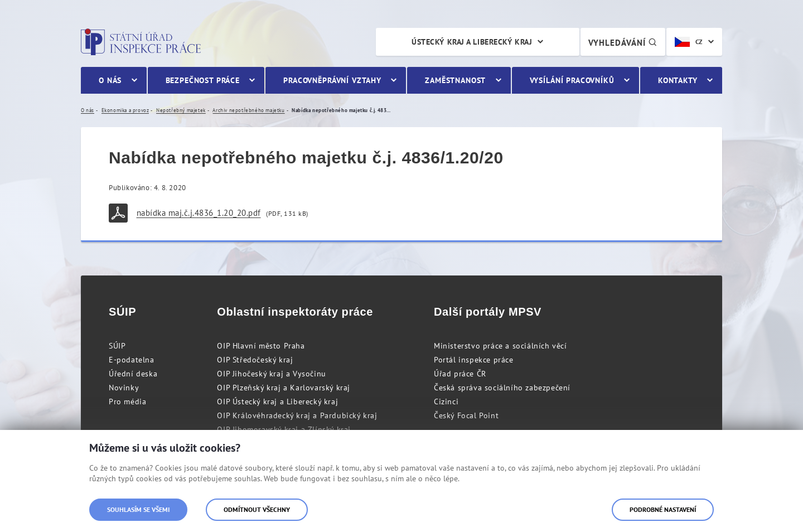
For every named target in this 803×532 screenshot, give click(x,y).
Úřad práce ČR (460, 374)
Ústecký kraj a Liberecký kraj (472, 42)
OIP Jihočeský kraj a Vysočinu (271, 374)
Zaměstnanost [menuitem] (455, 80)
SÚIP (117, 346)
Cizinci (446, 402)
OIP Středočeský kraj (255, 360)
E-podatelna (132, 360)
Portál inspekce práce (474, 360)
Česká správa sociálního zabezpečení (502, 388)
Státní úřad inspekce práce (141, 42)
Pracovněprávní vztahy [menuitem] (332, 80)
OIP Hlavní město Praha (261, 346)
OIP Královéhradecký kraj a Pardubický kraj (297, 415)
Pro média (127, 402)
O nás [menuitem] (110, 80)
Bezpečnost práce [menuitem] (203, 80)
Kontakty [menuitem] (678, 80)
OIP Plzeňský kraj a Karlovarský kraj (284, 388)
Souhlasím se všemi (138, 509)
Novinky (124, 388)
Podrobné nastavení (663, 509)
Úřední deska (133, 374)
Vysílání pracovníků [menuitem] (572, 80)
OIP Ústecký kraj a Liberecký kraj (277, 402)
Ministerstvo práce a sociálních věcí (500, 346)
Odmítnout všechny (257, 509)
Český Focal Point (466, 415)
